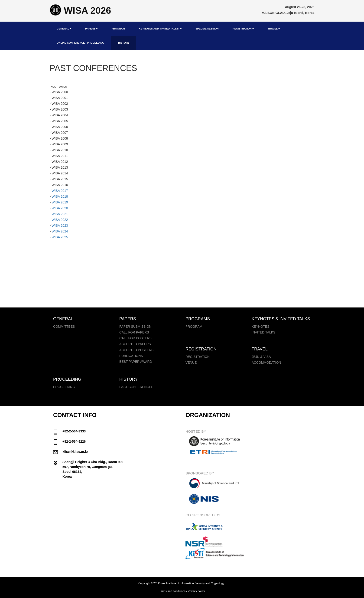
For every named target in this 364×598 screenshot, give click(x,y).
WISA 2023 (60, 225)
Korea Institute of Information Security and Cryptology (191, 583)
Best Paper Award (136, 362)
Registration (243, 29)
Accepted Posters (136, 350)
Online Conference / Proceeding (80, 43)
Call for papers (134, 332)
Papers (91, 29)
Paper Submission (135, 327)
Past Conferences (136, 387)
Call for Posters (135, 338)
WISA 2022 (60, 220)
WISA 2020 (60, 208)
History (124, 43)
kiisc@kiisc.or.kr (75, 452)
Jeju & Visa (261, 357)
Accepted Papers (135, 344)
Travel (274, 29)
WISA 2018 (59, 196)
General (64, 29)
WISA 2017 (59, 191)
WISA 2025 (60, 237)
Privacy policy (196, 591)
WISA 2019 (60, 202)
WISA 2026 (80, 10)
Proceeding (64, 387)
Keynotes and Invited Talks (160, 29)
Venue (191, 363)
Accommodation (266, 363)
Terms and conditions (172, 591)
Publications (131, 356)
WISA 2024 (60, 231)
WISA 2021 (60, 214)
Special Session (207, 29)
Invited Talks (263, 332)
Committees (64, 327)
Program (118, 29)
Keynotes (260, 327)
